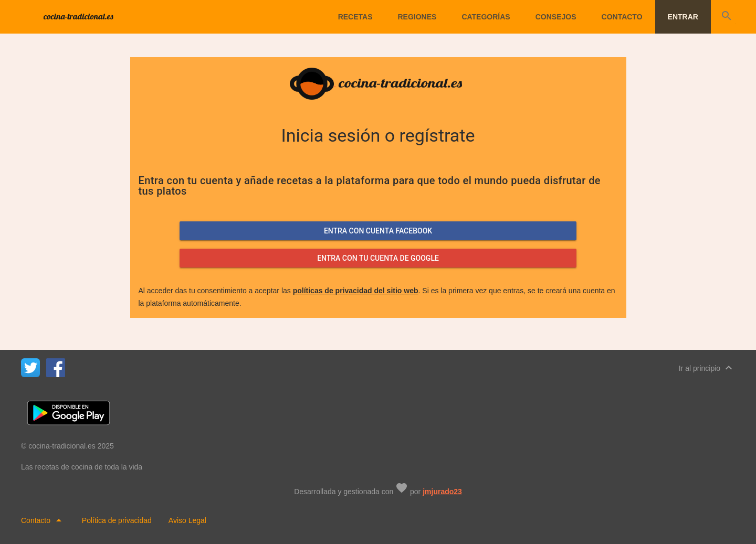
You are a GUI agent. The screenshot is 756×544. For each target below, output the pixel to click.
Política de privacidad (117, 520)
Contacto (622, 17)
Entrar (683, 17)
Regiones (417, 17)
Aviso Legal (187, 520)
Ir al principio (707, 368)
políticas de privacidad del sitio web (356, 291)
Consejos (556, 17)
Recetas (355, 17)
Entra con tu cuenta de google (378, 258)
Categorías (486, 17)
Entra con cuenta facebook (378, 231)
